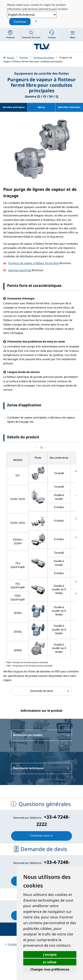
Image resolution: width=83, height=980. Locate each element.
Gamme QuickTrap (20, 270)
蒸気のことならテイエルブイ (41, 46)
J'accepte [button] (50, 954)
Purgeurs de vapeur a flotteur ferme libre (34, 263)
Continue (20, 22)
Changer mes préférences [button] (50, 969)
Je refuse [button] (50, 962)
